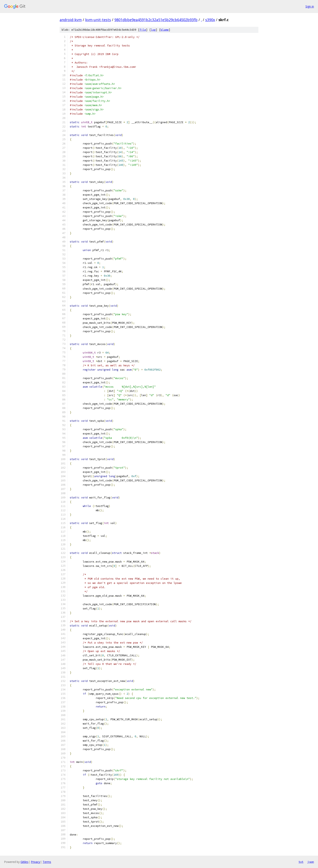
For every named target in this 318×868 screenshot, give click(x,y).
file (143, 30)
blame (165, 30)
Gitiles (24, 862)
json (311, 862)
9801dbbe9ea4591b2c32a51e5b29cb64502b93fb (156, 20)
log (153, 30)
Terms (47, 862)
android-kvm (71, 20)
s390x (210, 20)
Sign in (310, 6)
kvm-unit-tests (98, 20)
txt (301, 862)
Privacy (35, 862)
